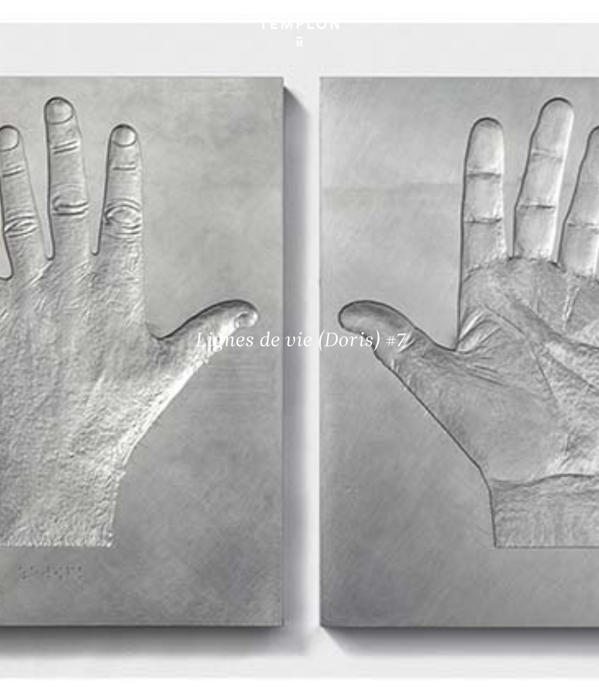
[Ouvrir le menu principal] (576, 18)
